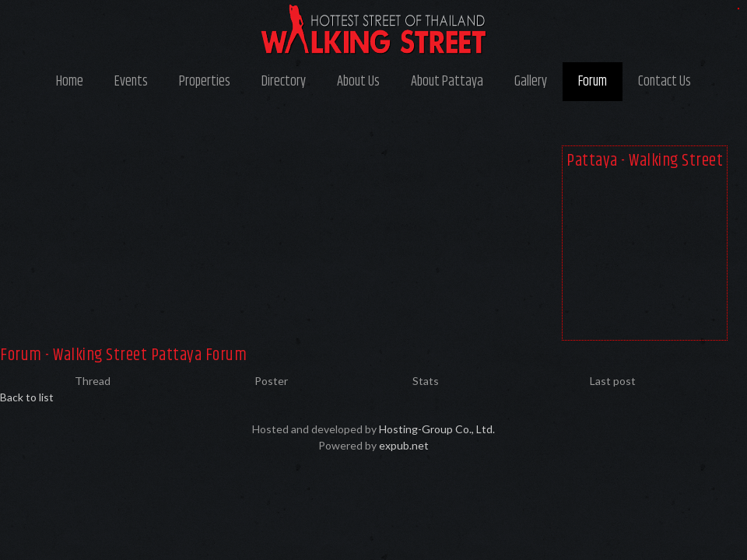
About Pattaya (447, 82)
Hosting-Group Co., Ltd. (437, 429)
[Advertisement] (645, 258)
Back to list (27, 397)
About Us (358, 82)
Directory (284, 82)
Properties (205, 82)
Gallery (531, 82)
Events (131, 82)
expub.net (404, 445)
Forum (593, 82)
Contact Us (665, 82)
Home (70, 82)
